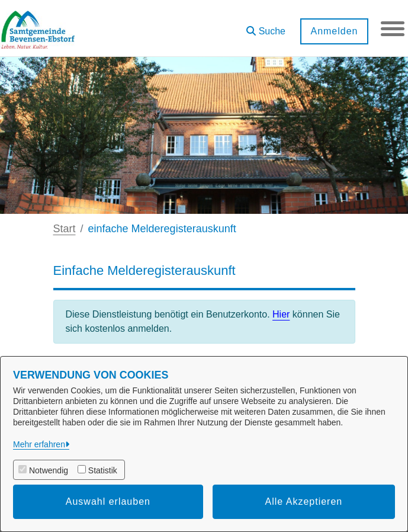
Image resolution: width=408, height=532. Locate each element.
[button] (266, 27)
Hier (281, 314)
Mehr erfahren (39, 444)
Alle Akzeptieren (304, 501)
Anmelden (334, 31)
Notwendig (49, 470)
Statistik (103, 470)
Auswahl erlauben (108, 501)
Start (65, 229)
